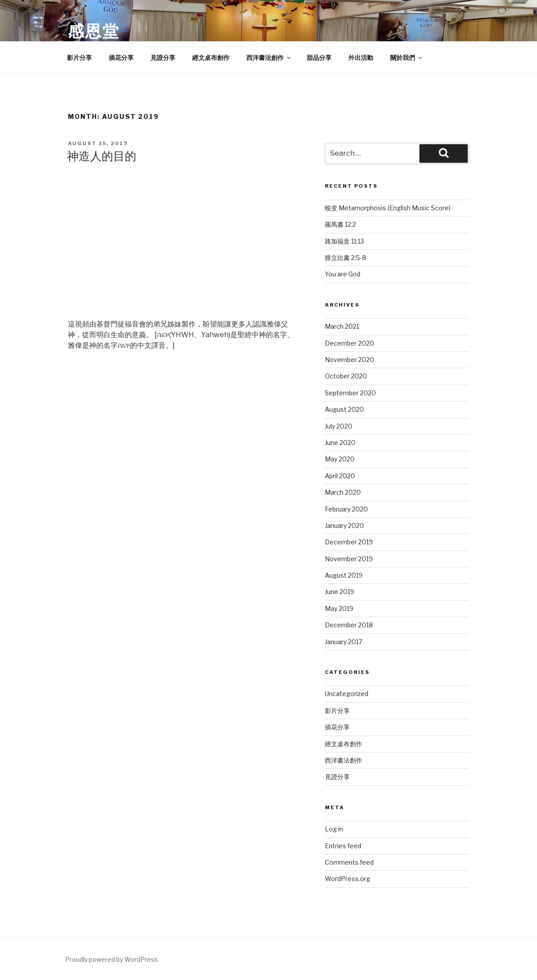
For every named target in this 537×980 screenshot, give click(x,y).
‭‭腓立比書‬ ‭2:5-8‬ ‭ (346, 258)
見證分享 (163, 57)
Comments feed (349, 862)
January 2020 (344, 525)
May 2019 (339, 608)
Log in (334, 829)
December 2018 (349, 625)
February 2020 (346, 509)
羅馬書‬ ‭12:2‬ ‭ (341, 224)
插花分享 (121, 57)
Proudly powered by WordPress (112, 959)
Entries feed (343, 846)
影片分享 (79, 57)
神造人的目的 (102, 156)
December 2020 (349, 343)
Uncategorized (347, 694)
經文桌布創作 (211, 57)
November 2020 (349, 360)
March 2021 (342, 326)
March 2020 (343, 492)
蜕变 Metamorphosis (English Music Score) (388, 208)
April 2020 (340, 476)
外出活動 (361, 57)
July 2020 (339, 426)
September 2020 (350, 393)
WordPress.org (347, 879)
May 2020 (340, 459)
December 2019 (349, 542)
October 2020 (346, 376)
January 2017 (344, 642)
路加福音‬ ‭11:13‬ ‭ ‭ (346, 241)
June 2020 (340, 443)
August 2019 (344, 575)
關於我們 (407, 57)
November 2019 (349, 559)
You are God (343, 274)
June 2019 (340, 592)
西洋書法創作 (269, 57)
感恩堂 (94, 31)
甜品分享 (319, 57)
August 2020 (344, 409)
